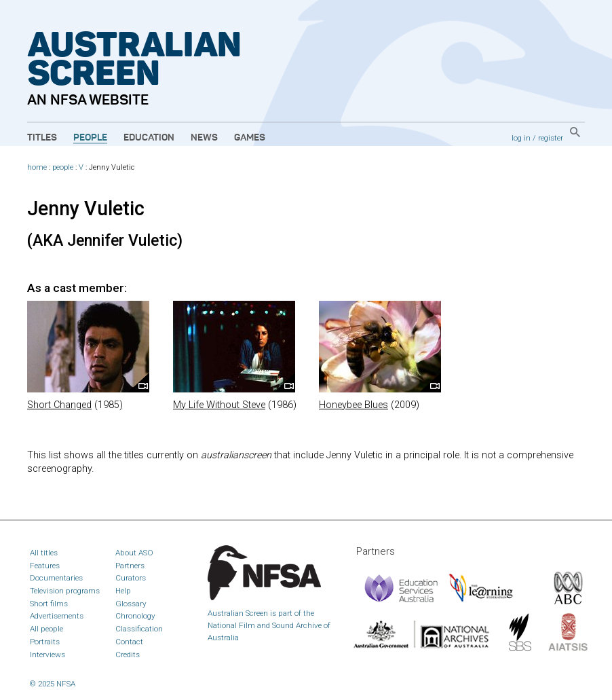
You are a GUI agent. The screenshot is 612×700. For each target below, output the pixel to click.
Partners (130, 566)
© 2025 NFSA (53, 684)
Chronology (135, 616)
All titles (44, 553)
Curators (131, 578)
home (37, 167)
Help (123, 591)
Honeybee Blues (353, 405)
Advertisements (57, 616)
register (551, 138)
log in (521, 138)
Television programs (65, 591)
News (204, 138)
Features (45, 566)
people (63, 167)
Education (149, 138)
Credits (128, 655)
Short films (49, 604)
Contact (129, 642)
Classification (139, 629)
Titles (42, 138)
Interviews (47, 655)
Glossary (131, 604)
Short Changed (59, 405)
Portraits (45, 642)
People (90, 138)
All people (46, 629)
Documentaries (56, 578)
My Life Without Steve (219, 405)
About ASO (134, 553)
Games (250, 138)
